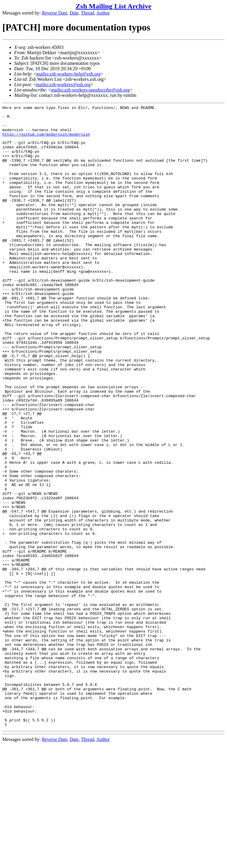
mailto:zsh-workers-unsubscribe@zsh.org (90, 90)
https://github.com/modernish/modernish (46, 140)
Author (103, 13)
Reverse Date (55, 13)
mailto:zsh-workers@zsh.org (63, 85)
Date (74, 13)
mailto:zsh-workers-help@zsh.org (68, 74)
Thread (87, 13)
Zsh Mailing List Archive (113, 6)
